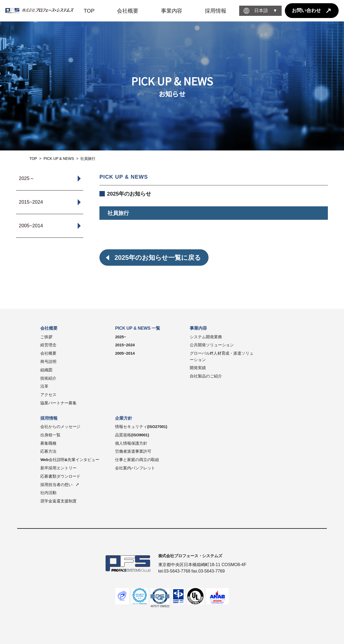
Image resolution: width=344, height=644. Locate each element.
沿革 (44, 386)
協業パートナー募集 (58, 403)
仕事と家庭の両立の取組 (137, 460)
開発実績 (198, 368)
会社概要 (48, 353)
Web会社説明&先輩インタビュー (70, 460)
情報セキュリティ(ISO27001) (141, 427)
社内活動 (48, 493)
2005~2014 (125, 353)
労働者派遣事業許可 (133, 451)
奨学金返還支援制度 (58, 501)
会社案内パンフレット (135, 468)
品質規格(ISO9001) (132, 435)
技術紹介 (48, 378)
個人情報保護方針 (131, 443)
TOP (33, 159)
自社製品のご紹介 (206, 376)
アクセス (48, 395)
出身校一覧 (50, 435)
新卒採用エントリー (58, 468)
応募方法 (48, 451)
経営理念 (48, 345)
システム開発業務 (206, 337)
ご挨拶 (46, 337)
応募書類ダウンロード (60, 476)
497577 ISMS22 (160, 606)
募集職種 (48, 443)
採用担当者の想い (56, 485)
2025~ (121, 337)
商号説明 (48, 362)
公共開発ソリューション (212, 345)
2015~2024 (125, 345)
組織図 (46, 370)
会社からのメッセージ (60, 427)
